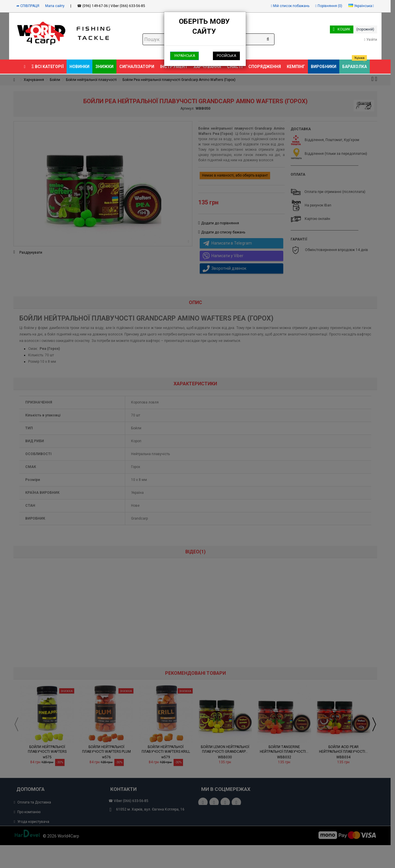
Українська (184, 56)
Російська (226, 56)
